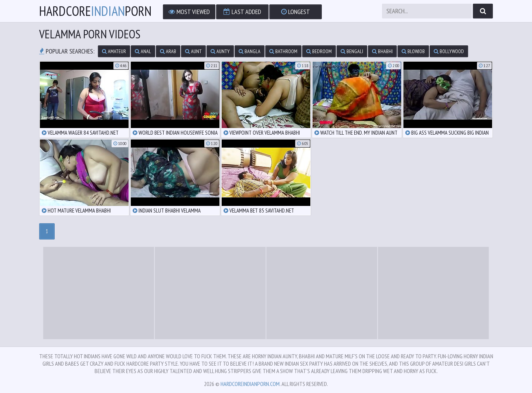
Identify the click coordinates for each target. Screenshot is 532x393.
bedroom (319, 51)
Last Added (242, 12)
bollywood (449, 51)
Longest (296, 12)
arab (168, 51)
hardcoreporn (95, 11)
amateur (114, 51)
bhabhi (382, 51)
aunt (193, 51)
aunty (220, 51)
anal (143, 51)
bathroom (283, 51)
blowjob (413, 51)
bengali (352, 51)
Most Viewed (189, 12)
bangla (250, 51)
